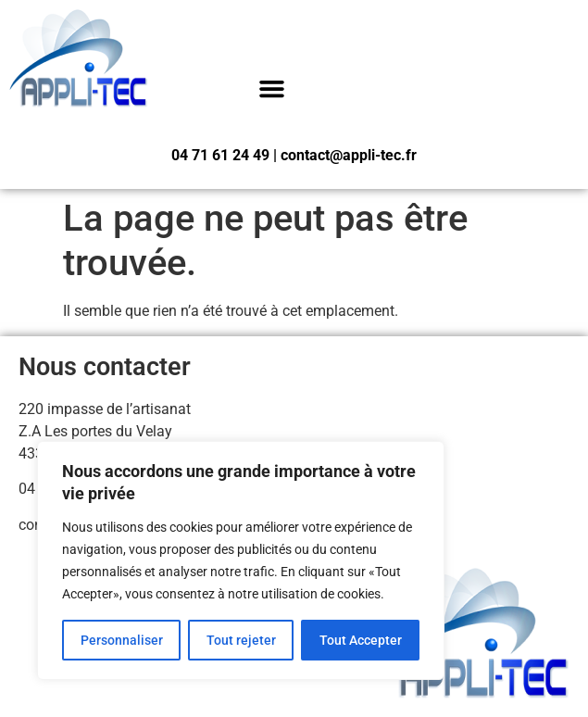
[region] (241, 560)
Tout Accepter (361, 640)
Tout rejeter (241, 640)
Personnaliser (122, 640)
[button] (272, 89)
